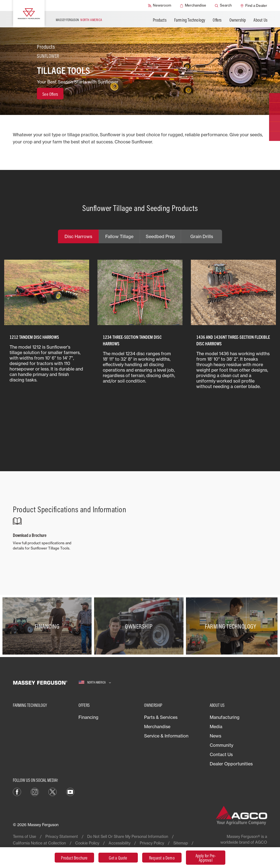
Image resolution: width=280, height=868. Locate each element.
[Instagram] (35, 792)
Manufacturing (225, 717)
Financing (88, 717)
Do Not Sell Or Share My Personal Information (128, 836)
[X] (52, 792)
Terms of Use (24, 836)
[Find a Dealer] (254, 5)
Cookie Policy (87, 843)
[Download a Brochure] (45, 534)
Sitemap (181, 843)
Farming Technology (190, 20)
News (215, 736)
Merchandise (157, 727)
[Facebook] (17, 792)
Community (221, 745)
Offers (217, 20)
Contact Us (221, 754)
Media (216, 727)
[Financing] (48, 626)
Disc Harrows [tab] (78, 236)
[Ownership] (140, 626)
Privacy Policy (152, 843)
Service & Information (166, 736)
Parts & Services (161, 717)
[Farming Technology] (232, 626)
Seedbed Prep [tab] (160, 236)
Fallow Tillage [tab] (119, 236)
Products (160, 20)
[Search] (223, 5)
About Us (260, 20)
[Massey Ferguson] (29, 14)
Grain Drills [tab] (202, 236)
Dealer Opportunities (231, 764)
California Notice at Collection (39, 843)
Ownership (238, 20)
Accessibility (119, 843)
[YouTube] (70, 792)
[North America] (95, 683)
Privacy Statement (62, 836)
